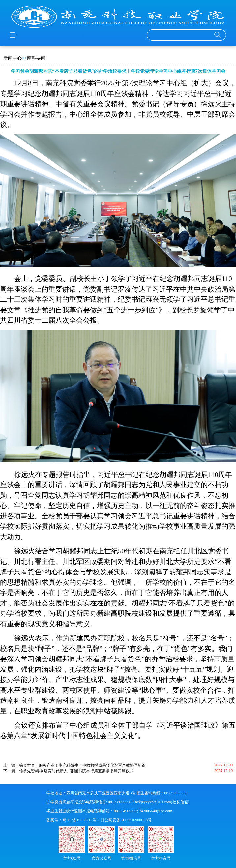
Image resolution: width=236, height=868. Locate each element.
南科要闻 (36, 58)
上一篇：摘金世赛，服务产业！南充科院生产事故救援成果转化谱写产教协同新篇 (74, 765)
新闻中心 (13, 58)
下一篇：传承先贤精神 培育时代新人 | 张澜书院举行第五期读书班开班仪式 (68, 771)
